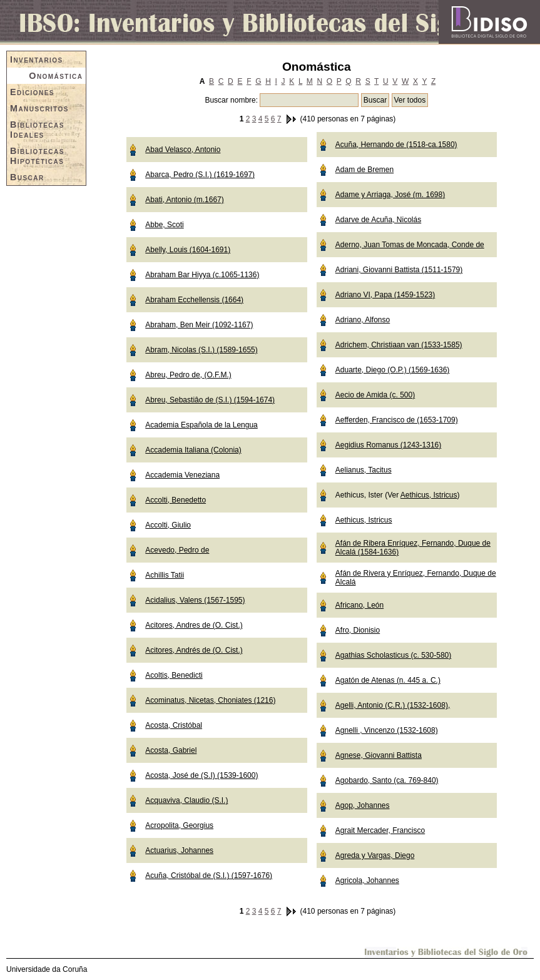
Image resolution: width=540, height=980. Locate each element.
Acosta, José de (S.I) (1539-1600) (201, 775)
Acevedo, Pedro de (177, 550)
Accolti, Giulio (168, 525)
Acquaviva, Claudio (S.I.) (186, 800)
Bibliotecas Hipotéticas (37, 156)
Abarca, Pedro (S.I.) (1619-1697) (200, 175)
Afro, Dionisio (358, 630)
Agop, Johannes (363, 805)
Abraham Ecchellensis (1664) (194, 300)
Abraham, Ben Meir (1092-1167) (199, 325)
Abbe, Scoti (164, 225)
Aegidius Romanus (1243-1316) (388, 445)
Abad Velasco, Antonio (183, 150)
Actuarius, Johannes (179, 850)
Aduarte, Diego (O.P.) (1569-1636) (393, 370)
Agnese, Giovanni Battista (379, 755)
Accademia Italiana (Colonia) (193, 450)
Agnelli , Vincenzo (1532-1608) (387, 730)
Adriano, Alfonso (363, 320)
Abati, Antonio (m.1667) (184, 200)
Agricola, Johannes (367, 880)
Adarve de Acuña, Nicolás (378, 220)
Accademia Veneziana (182, 475)
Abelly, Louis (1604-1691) (188, 250)
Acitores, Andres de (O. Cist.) (194, 625)
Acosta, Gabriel (171, 750)
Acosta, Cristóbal (174, 725)
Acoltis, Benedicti (174, 675)
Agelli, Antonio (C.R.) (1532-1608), (393, 705)
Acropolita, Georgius (179, 825)
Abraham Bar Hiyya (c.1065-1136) (202, 275)
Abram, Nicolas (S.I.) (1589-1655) (201, 350)
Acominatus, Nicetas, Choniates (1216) (210, 700)
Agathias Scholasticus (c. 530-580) (393, 655)
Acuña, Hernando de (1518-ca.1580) (396, 145)
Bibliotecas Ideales (37, 130)
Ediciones (32, 92)
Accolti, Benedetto (176, 500)
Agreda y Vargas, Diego (375, 855)
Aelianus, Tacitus (364, 470)
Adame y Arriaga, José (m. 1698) (390, 195)
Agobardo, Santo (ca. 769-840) (387, 780)
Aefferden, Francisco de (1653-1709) (397, 420)
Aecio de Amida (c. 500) (375, 395)
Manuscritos (39, 108)
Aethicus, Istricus (429, 495)
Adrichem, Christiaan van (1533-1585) (399, 345)
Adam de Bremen (364, 170)
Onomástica (56, 76)
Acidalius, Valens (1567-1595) (195, 600)
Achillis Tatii (165, 575)
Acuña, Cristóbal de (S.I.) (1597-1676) (209, 875)
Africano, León (359, 605)
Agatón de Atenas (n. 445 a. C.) (388, 680)
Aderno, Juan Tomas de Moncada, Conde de (410, 245)
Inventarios (37, 59)
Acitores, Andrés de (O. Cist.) (194, 650)
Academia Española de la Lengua (201, 425)
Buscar (27, 177)
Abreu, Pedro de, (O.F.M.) (188, 375)
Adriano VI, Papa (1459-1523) (385, 295)
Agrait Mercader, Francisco (380, 830)
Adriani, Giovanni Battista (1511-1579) (399, 270)
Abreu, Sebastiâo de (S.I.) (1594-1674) (210, 400)
